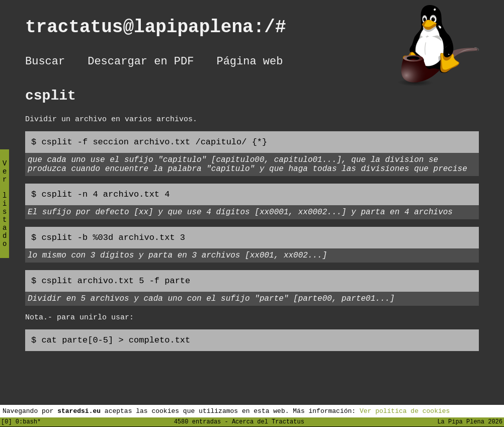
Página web (249, 63)
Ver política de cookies (405, 410)
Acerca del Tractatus (268, 421)
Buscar (45, 63)
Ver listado (5, 212)
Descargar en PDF (141, 63)
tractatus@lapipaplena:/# (166, 29)
